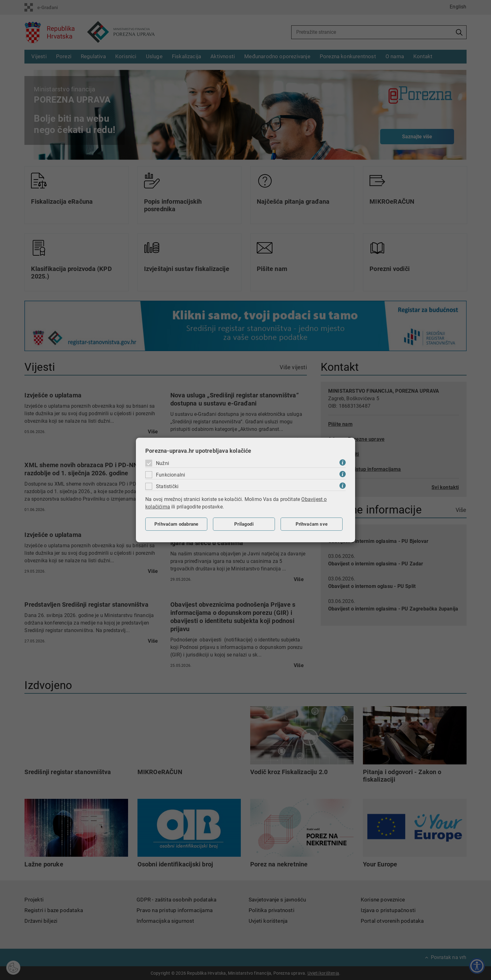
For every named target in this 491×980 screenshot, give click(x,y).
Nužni (163, 463)
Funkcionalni (171, 475)
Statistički (167, 486)
